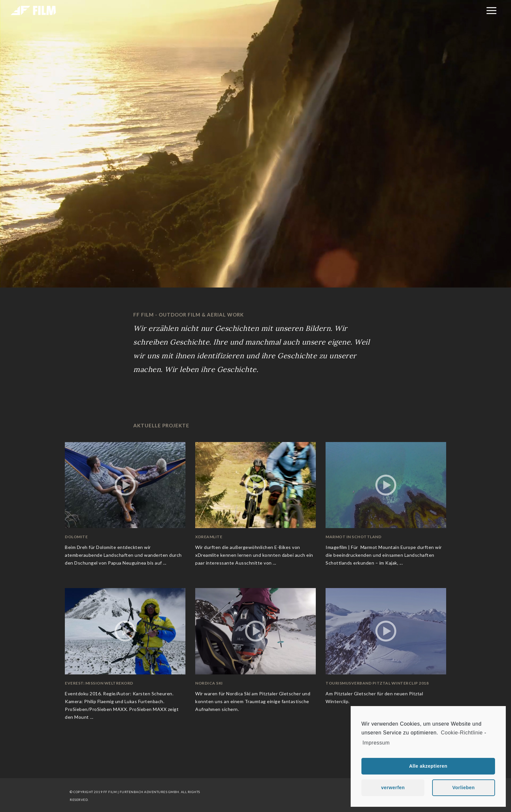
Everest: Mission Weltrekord (99, 683)
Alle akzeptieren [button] (428, 766)
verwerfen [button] (393, 788)
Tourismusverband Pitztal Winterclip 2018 (377, 683)
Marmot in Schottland (353, 537)
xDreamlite (209, 537)
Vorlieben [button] (464, 788)
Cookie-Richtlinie (462, 733)
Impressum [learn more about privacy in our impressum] (376, 743)
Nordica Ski (209, 683)
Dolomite (76, 537)
